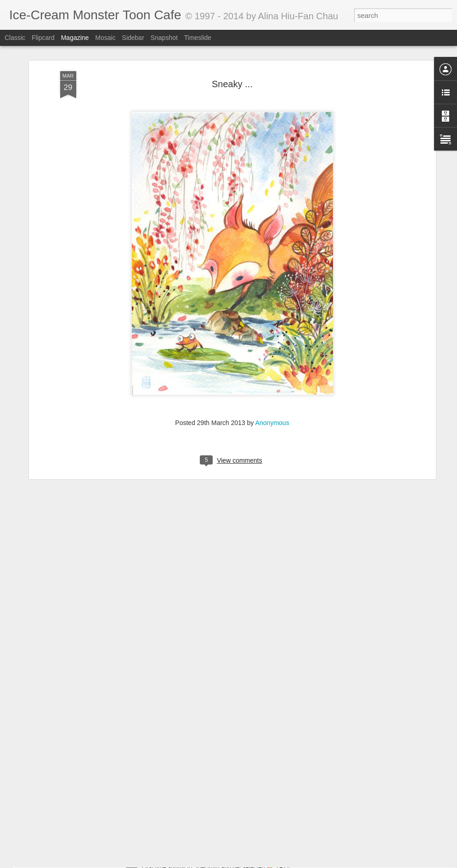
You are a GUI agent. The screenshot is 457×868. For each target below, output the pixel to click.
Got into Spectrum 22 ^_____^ (191, 858)
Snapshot (164, 38)
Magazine (75, 38)
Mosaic (105, 38)
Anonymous (272, 372)
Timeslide (198, 38)
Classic (15, 38)
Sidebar (133, 38)
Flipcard (43, 38)
